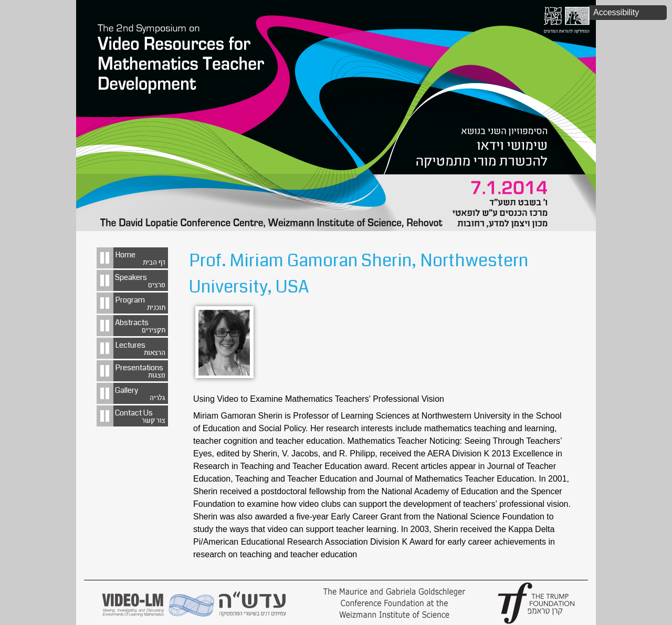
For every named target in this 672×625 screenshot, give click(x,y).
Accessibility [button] (616, 12)
